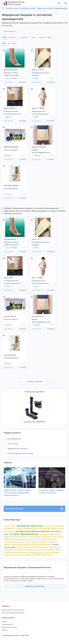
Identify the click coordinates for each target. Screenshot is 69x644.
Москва (7, 156)
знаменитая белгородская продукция (18, 550)
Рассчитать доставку (34, 509)
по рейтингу (13, 37)
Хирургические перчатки (17, 449)
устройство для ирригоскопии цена (33, 531)
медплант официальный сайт (27, 528)
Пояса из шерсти (11, 150)
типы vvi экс (55, 547)
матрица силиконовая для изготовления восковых (32, 544)
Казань (7, 194)
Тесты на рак (13, 444)
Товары (4, 621)
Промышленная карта (10, 627)
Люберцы (36, 156)
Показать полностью (35, 586)
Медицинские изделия (28, 8)
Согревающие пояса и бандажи (41, 74)
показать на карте (45, 37)
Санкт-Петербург (11, 78)
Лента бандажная (11, 189)
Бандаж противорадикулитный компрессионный (41, 151)
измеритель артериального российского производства (32, 555)
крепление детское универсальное (47, 550)
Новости (5, 630)
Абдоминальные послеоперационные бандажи (40, 113)
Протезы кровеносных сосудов (20, 453)
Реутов (35, 117)
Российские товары (12, 8)
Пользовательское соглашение (13, 610)
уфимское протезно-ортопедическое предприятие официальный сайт (30, 537)
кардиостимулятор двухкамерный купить (33, 547)
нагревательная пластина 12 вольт (17, 542)
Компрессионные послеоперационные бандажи (12, 113)
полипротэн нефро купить (50, 534)
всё (5, 37)
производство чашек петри (29, 526)
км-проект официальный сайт (24, 534)
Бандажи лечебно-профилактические (12, 74)
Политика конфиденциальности (13, 613)
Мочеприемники (14, 439)
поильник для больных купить (15, 552)
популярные (24, 37)
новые (34, 37)
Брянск (35, 78)
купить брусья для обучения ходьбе (42, 539)
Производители (7, 624)
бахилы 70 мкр (9, 526)
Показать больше (34, 382)
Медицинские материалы (45, 8)
